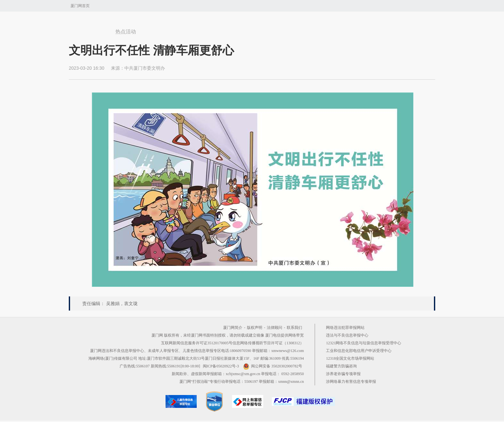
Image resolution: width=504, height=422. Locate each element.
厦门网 (90, 29)
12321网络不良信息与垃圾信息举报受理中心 (364, 343)
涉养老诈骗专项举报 (343, 374)
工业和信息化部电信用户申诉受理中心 (359, 351)
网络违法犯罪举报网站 (345, 328)
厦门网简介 (233, 328)
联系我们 (294, 328)
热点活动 (126, 32)
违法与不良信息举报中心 (347, 335)
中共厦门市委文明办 (145, 68)
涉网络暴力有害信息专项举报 (351, 382)
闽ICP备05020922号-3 (221, 366)
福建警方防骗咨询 (341, 366)
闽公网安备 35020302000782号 (273, 366)
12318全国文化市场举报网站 (350, 358)
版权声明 (255, 328)
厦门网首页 (80, 6)
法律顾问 (274, 328)
